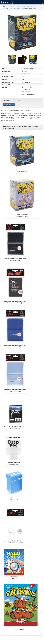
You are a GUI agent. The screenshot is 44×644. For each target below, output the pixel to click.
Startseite (6, 7)
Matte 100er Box (18, 9)
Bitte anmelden (9, 104)
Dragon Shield (8, 9)
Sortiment (14, 7)
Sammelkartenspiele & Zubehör (27, 7)
